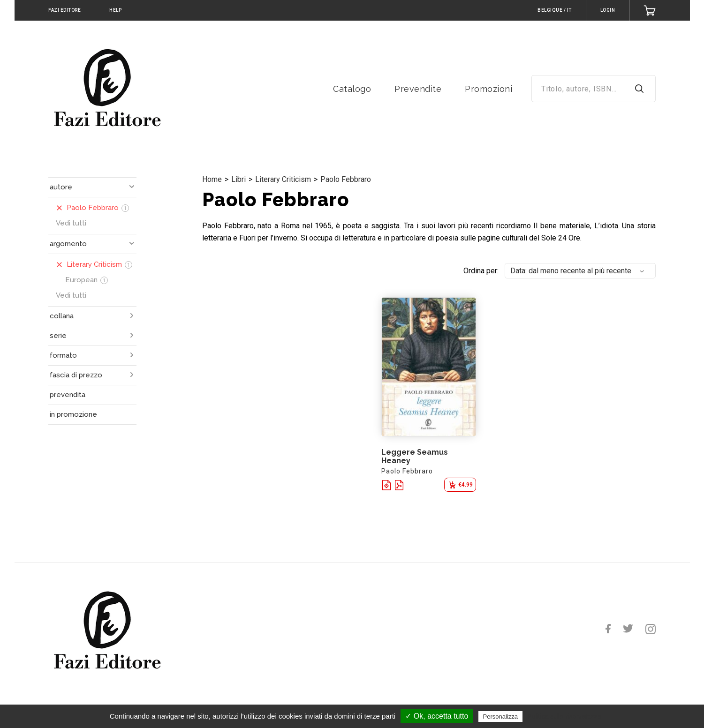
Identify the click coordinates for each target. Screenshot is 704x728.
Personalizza (500, 717)
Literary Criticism (283, 179)
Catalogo (352, 89)
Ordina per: (481, 271)
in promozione (73, 414)
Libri (238, 179)
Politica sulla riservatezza (564, 716)
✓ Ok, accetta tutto (437, 716)
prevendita (68, 395)
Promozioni (488, 89)
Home (212, 179)
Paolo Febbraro (346, 179)
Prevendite (418, 89)
